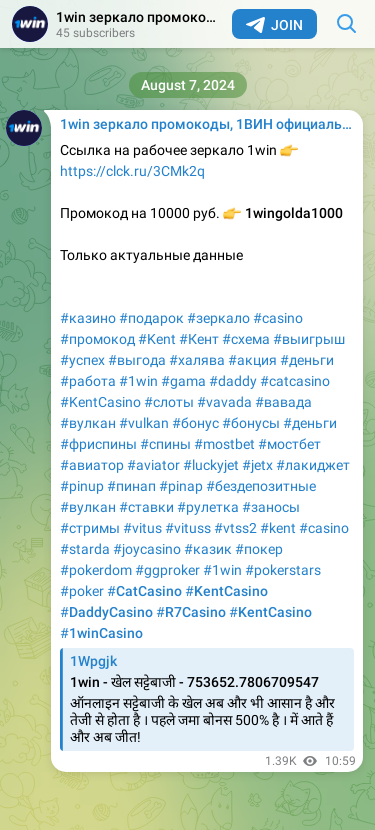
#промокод (97, 339)
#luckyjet (211, 465)
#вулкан (88, 423)
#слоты (169, 402)
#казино (88, 318)
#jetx (257, 465)
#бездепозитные (261, 486)
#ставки (146, 507)
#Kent (157, 339)
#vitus (142, 528)
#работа (88, 381)
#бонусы (251, 423)
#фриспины (98, 444)
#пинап (131, 486)
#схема (246, 339)
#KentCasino (100, 402)
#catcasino (295, 381)
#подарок (151, 318)
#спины (165, 444)
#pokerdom (96, 570)
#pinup (82, 486)
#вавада (283, 402)
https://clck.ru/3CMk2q (132, 171)
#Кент (199, 339)
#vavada (224, 402)
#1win (138, 381)
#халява (197, 360)
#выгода (137, 360)
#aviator (153, 465)
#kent (278, 528)
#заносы (271, 507)
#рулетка (208, 507)
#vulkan (144, 423)
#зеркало (218, 318)
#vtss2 (235, 528)
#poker (82, 591)
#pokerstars (283, 570)
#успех (82, 360)
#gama (183, 381)
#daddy (233, 381)
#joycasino (147, 549)
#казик (208, 549)
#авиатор (92, 465)
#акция (252, 360)
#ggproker (167, 570)
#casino (278, 318)
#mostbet (224, 444)
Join (274, 25)
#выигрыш (309, 339)
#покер (259, 549)
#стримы (90, 528)
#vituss (188, 528)
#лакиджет (313, 465)
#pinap (181, 486)
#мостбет (289, 444)
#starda (85, 549)
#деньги (307, 360)
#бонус (195, 423)
